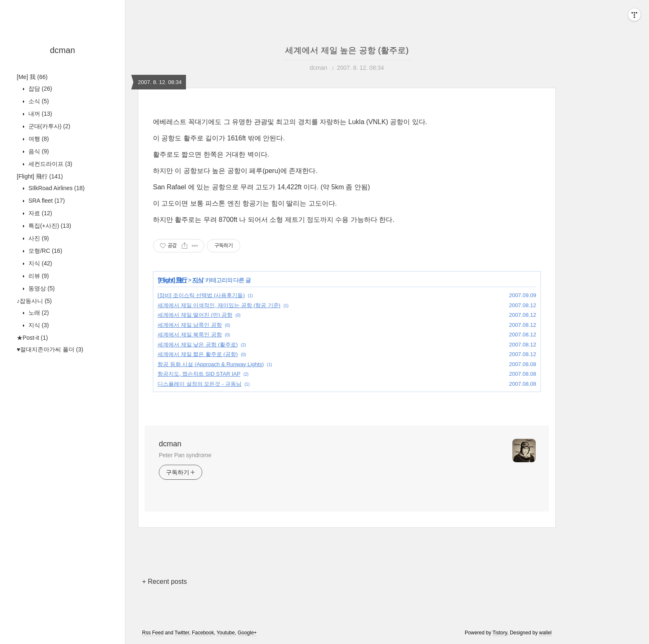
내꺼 (39, 114)
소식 (38, 101)
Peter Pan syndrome (185, 455)
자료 (39, 213)
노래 (38, 313)
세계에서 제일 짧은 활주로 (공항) (198, 354)
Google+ (247, 633)
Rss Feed (153, 633)
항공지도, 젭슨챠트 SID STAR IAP (199, 374)
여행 (38, 139)
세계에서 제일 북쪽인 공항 (190, 335)
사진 (38, 238)
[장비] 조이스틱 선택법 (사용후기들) (201, 295)
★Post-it (32, 338)
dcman (62, 50)
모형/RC (45, 251)
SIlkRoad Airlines (56, 188)
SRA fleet (46, 201)
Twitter (182, 633)
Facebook (203, 633)
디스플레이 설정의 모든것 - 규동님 (200, 384)
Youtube (226, 633)
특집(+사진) (49, 226)
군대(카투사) (48, 126)
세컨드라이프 (50, 164)
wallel (545, 633)
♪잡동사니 (34, 301)
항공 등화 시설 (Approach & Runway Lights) (211, 364)
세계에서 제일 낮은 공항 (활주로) (198, 345)
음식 (38, 151)
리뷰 (38, 276)
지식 (39, 263)
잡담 (39, 89)
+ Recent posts (164, 582)
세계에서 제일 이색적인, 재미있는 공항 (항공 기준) (219, 305)
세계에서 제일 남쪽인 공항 (190, 325)
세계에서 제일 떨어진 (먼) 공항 (195, 315)
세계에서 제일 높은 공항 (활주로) (347, 50)
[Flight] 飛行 (40, 176)
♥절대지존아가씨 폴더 (50, 349)
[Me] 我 (32, 77)
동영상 (41, 288)
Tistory (500, 633)
